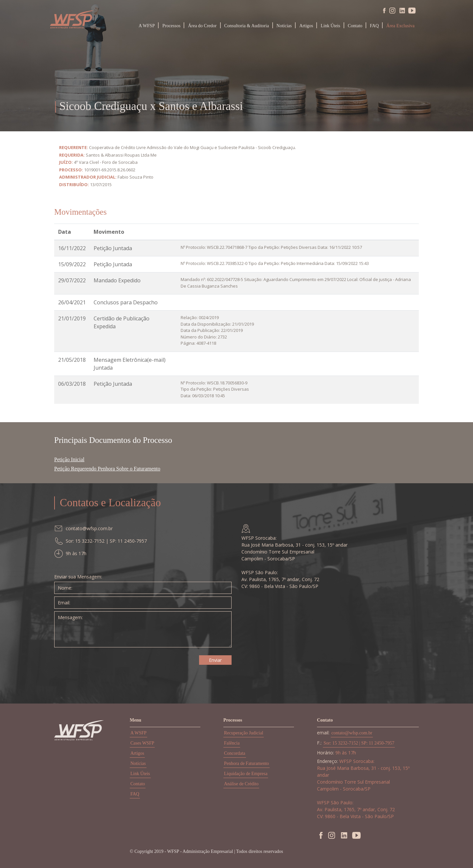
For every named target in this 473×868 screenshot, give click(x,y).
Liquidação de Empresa (246, 774)
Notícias (284, 26)
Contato (355, 26)
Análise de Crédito (241, 784)
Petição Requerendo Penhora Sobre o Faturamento (107, 469)
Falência (232, 743)
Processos (171, 26)
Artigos (306, 26)
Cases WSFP (142, 743)
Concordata (235, 753)
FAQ (374, 26)
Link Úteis (330, 26)
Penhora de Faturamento (247, 763)
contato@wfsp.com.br (352, 733)
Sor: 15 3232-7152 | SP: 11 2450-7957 (359, 743)
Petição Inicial (69, 459)
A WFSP (147, 26)
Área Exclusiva (400, 26)
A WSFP (138, 733)
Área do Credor (202, 26)
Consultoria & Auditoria (247, 26)
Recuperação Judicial (244, 733)
